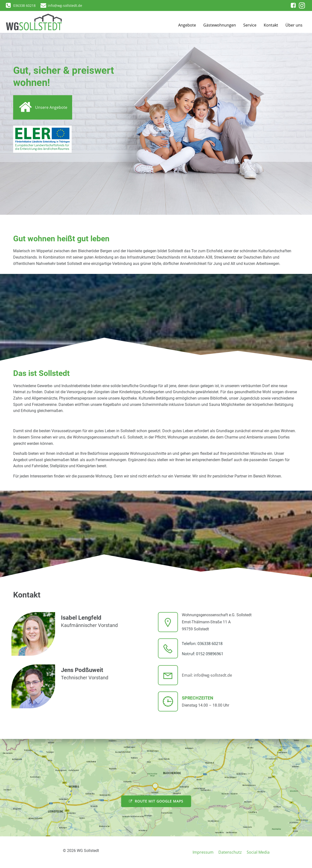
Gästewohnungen (220, 25)
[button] (8, 7)
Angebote (187, 25)
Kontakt (271, 25)
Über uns (294, 25)
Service (250, 25)
